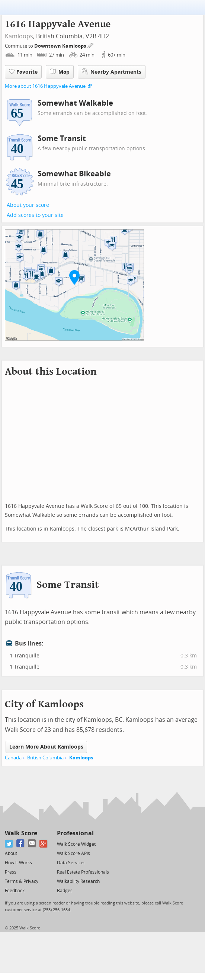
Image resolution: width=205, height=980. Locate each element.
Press (11, 872)
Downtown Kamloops (61, 46)
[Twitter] (9, 844)
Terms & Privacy (22, 881)
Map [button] (60, 72)
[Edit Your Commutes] (91, 45)
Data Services (71, 863)
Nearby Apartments (112, 72)
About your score (28, 205)
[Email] (32, 844)
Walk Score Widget (76, 844)
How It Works (18, 863)
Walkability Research (78, 881)
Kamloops (19, 36)
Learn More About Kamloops (46, 747)
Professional (75, 833)
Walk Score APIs (73, 854)
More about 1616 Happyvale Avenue (45, 86)
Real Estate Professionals (83, 872)
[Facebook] (21, 844)
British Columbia (45, 758)
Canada (13, 758)
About (11, 854)
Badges (65, 891)
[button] (74, 277)
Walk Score (21, 833)
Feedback (15, 891)
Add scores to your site (35, 215)
